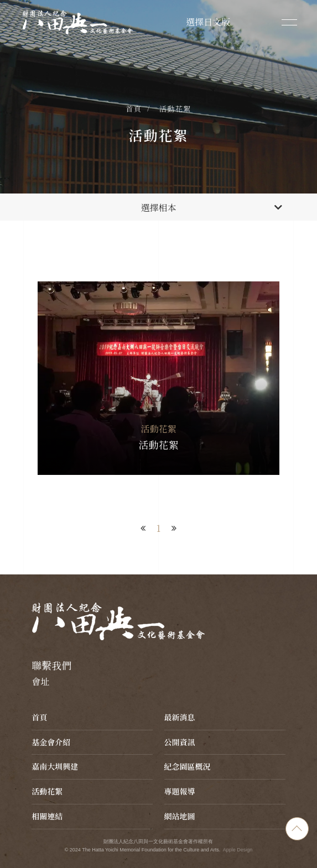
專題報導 (180, 791)
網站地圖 (180, 816)
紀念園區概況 (188, 766)
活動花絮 (175, 109)
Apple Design (238, 850)
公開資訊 (180, 742)
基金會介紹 (51, 742)
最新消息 (180, 717)
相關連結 (47, 816)
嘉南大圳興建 (55, 766)
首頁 (134, 109)
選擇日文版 (208, 22)
